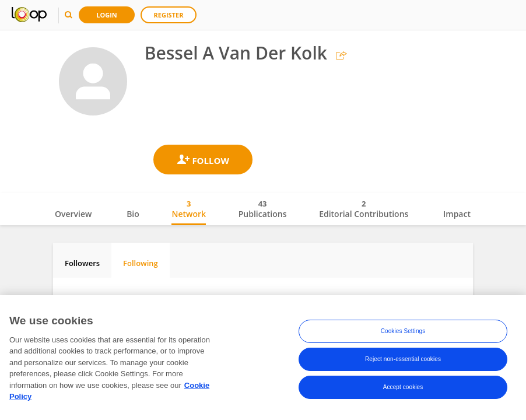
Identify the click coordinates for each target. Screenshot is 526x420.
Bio (133, 214)
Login (107, 15)
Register (169, 15)
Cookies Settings (403, 333)
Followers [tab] (82, 263)
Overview (73, 214)
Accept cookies (403, 389)
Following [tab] (141, 263)
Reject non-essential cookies (403, 361)
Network (189, 209)
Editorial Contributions (364, 209)
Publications (263, 209)
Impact (457, 214)
